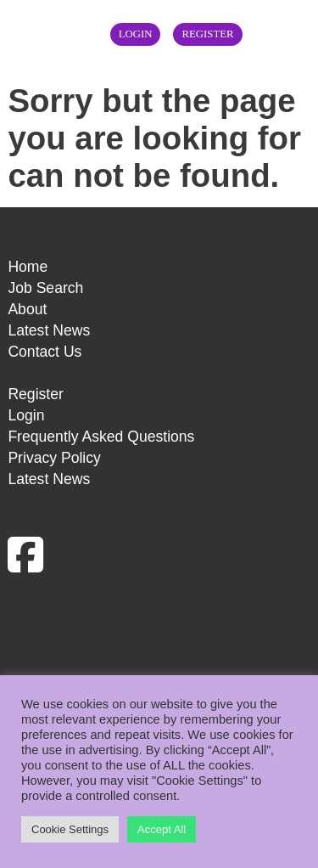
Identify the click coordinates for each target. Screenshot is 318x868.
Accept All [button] (162, 829)
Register (207, 34)
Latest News (49, 330)
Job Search (45, 288)
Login (136, 34)
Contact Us (45, 352)
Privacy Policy (54, 458)
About (27, 309)
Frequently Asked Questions (101, 437)
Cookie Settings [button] (70, 829)
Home (28, 267)
